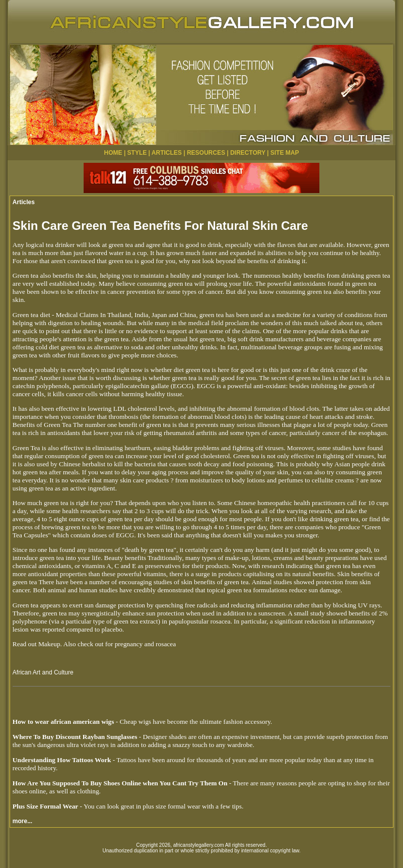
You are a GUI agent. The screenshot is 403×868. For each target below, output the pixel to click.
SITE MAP (285, 153)
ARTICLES (167, 153)
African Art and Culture (43, 672)
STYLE (137, 153)
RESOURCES (206, 153)
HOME (113, 153)
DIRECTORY (248, 153)
